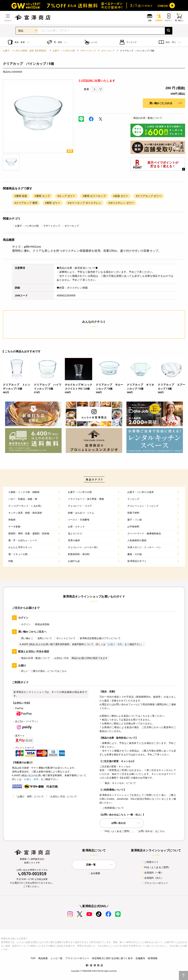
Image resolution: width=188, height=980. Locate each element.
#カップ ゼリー (66, 196)
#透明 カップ (42, 196)
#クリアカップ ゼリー (149, 196)
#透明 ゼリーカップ (94, 196)
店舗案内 (140, 958)
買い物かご (26, 638)
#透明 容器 (21, 196)
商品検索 (43, 958)
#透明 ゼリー (53, 203)
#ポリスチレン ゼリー (121, 203)
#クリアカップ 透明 (26, 203)
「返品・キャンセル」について (118, 783)
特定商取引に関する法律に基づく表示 (112, 958)
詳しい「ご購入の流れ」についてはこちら (42, 671)
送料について (43, 638)
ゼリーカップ (108, 51)
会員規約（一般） (152, 873)
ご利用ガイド (150, 862)
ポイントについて (64, 638)
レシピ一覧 (57, 958)
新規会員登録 (41, 624)
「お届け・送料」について (28, 796)
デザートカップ (88, 51)
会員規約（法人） (152, 878)
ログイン (25, 624)
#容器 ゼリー (121, 196)
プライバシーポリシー (155, 883)
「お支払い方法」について (61, 796)
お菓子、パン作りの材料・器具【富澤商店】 (25, 51)
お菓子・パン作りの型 (64, 51)
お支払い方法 (60, 658)
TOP (33, 958)
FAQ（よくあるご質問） (156, 867)
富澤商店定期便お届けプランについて (99, 638)
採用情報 (153, 958)
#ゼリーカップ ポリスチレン (84, 203)
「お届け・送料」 (115, 644)
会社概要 (94, 873)
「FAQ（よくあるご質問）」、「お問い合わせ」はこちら (132, 831)
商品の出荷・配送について (146, 118)
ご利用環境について (112, 808)
